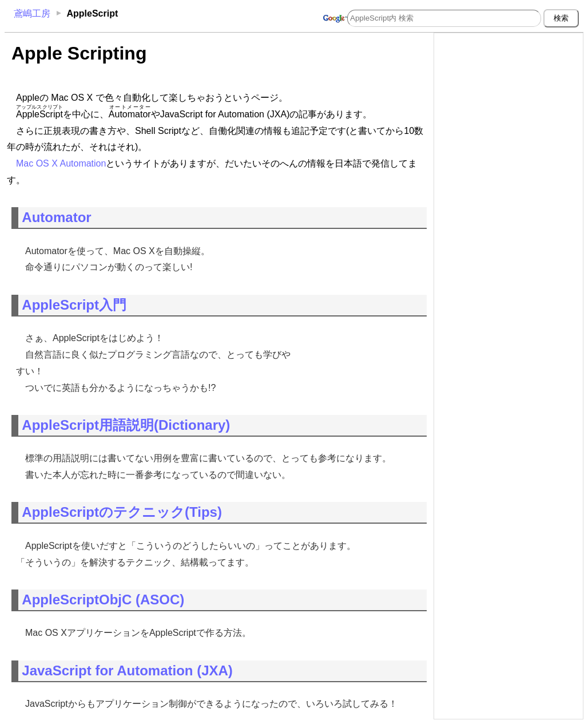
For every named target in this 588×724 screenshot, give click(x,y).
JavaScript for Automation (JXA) (127, 670)
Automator (56, 217)
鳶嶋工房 (32, 13)
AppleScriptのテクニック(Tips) (122, 512)
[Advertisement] (508, 108)
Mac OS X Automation (61, 163)
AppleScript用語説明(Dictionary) (126, 425)
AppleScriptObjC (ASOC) (103, 600)
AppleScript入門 (74, 305)
